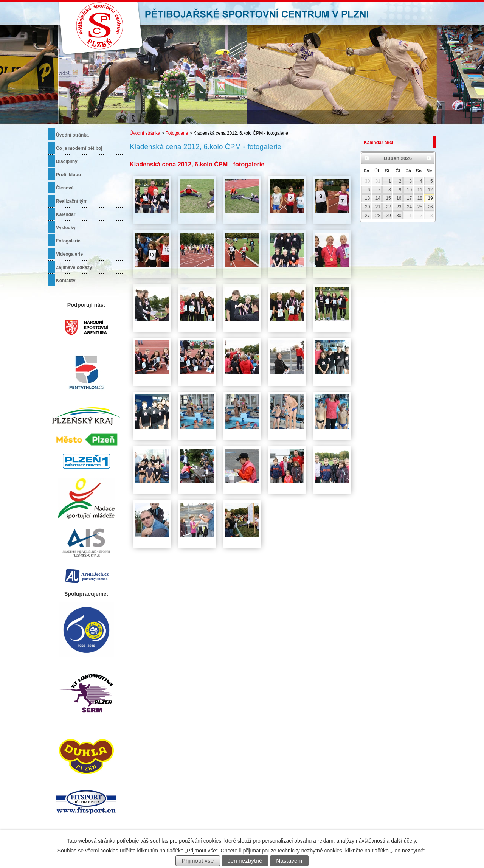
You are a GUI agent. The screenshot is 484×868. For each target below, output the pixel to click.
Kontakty (66, 281)
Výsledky (66, 228)
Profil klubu (68, 175)
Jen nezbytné (245, 861)
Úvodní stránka (145, 133)
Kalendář (66, 214)
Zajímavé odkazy (74, 267)
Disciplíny (67, 161)
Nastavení (289, 861)
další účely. (404, 841)
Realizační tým (72, 201)
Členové (65, 188)
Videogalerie (69, 254)
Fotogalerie (177, 133)
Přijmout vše (198, 861)
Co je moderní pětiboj (79, 148)
